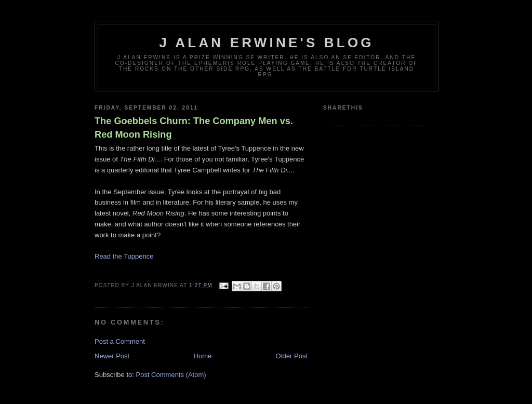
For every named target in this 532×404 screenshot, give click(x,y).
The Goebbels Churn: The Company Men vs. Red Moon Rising (194, 127)
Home (203, 356)
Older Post (292, 356)
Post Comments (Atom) (171, 375)
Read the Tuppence (124, 256)
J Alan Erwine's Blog (267, 43)
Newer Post (112, 356)
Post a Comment (120, 341)
